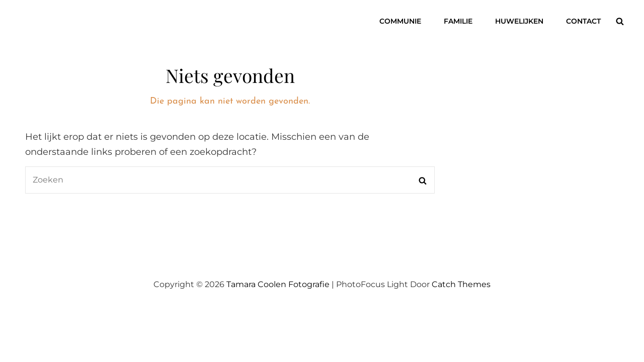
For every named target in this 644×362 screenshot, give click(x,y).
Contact (583, 21)
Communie (400, 21)
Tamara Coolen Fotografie (278, 284)
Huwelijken (519, 21)
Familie (458, 21)
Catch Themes (461, 284)
